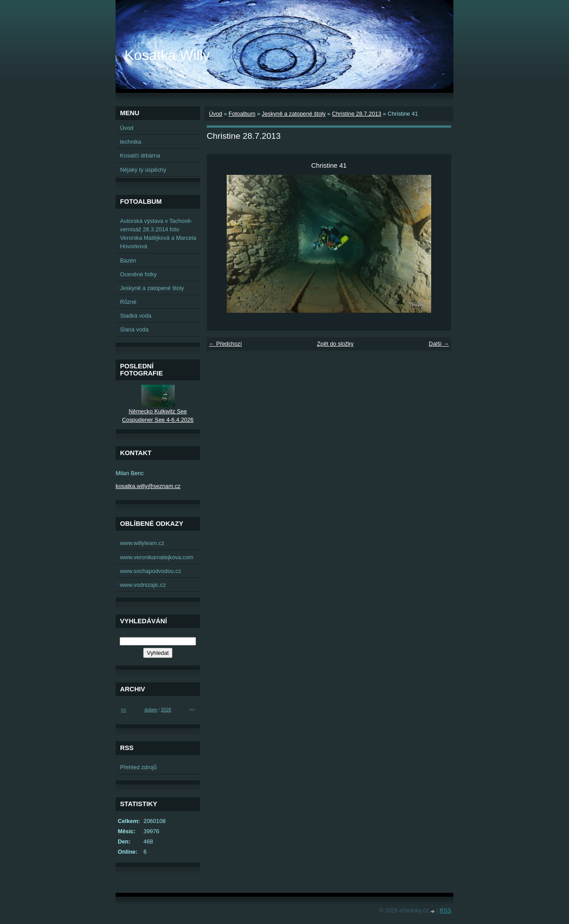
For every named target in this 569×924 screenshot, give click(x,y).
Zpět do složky (335, 344)
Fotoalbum (242, 114)
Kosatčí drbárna (140, 155)
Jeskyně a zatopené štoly (294, 114)
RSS (445, 910)
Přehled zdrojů (138, 767)
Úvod (216, 114)
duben (151, 710)
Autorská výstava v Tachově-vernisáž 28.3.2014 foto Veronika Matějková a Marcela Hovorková (158, 234)
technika (131, 142)
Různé (128, 302)
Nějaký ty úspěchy (143, 170)
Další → (439, 344)
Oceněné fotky (138, 274)
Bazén (128, 260)
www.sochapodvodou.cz (150, 571)
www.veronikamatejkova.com (157, 557)
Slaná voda (134, 329)
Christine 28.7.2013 (357, 114)
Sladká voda (136, 316)
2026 (166, 710)
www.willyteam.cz (142, 543)
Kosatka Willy (167, 55)
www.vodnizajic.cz (143, 585)
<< (124, 710)
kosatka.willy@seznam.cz (148, 486)
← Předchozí (225, 344)
